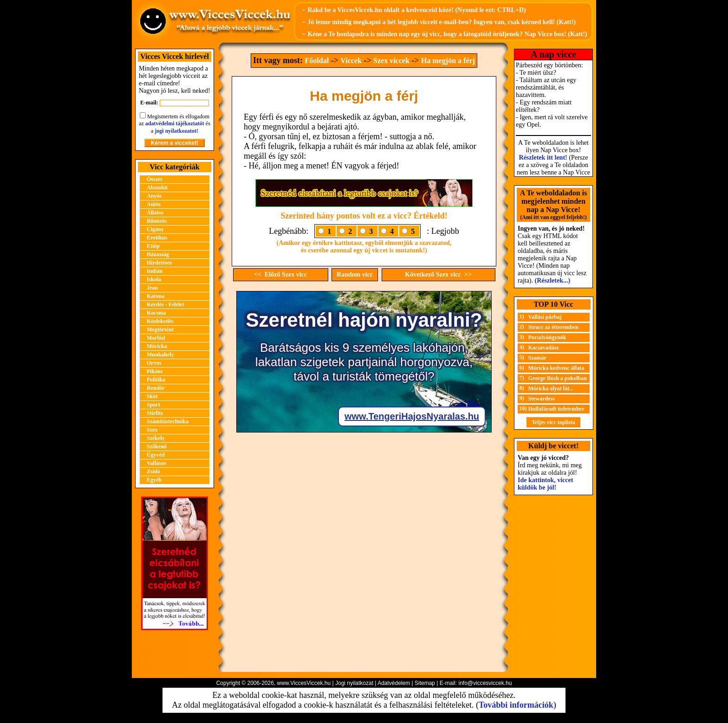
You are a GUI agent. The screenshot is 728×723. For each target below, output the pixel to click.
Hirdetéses (159, 263)
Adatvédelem (394, 683)
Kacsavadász (544, 348)
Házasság (158, 254)
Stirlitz (155, 413)
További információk (516, 705)
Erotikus (157, 238)
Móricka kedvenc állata (556, 368)
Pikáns (155, 371)
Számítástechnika (168, 421)
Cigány (155, 229)
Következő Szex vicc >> (438, 274)
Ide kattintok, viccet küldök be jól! (545, 484)
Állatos (155, 213)
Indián (155, 271)
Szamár (537, 358)
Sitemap (425, 683)
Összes (155, 179)
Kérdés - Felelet (166, 304)
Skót (152, 396)
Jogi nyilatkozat (354, 683)
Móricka (157, 346)
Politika (156, 380)
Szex (152, 430)
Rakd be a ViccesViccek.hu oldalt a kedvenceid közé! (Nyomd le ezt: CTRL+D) (416, 10)
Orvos (154, 363)
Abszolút (157, 187)
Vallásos (156, 463)
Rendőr (156, 388)
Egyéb (154, 480)
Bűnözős (157, 221)
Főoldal (317, 61)
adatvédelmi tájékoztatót (175, 123)
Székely (156, 438)
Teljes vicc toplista (553, 422)
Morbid (156, 338)
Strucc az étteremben (553, 327)
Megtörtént (160, 329)
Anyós (154, 196)
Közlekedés (160, 321)
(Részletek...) (553, 281)
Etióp (153, 246)
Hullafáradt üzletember (556, 409)
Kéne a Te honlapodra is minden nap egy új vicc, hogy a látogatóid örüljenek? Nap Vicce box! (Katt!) (447, 34)
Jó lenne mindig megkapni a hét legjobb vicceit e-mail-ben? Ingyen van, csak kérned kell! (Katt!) (442, 22)
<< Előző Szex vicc (280, 274)
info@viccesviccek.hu (485, 683)
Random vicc (355, 274)
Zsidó (153, 471)
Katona (156, 296)
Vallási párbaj (545, 317)
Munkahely (160, 355)
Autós (154, 204)
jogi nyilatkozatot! (176, 131)
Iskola (154, 279)
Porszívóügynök (547, 337)
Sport (153, 405)
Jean (152, 288)
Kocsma (156, 313)
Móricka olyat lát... (551, 388)
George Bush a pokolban (558, 378)
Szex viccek (391, 61)
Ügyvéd (156, 455)
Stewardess (542, 399)
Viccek (351, 61)
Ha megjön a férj (448, 61)
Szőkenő (157, 446)
